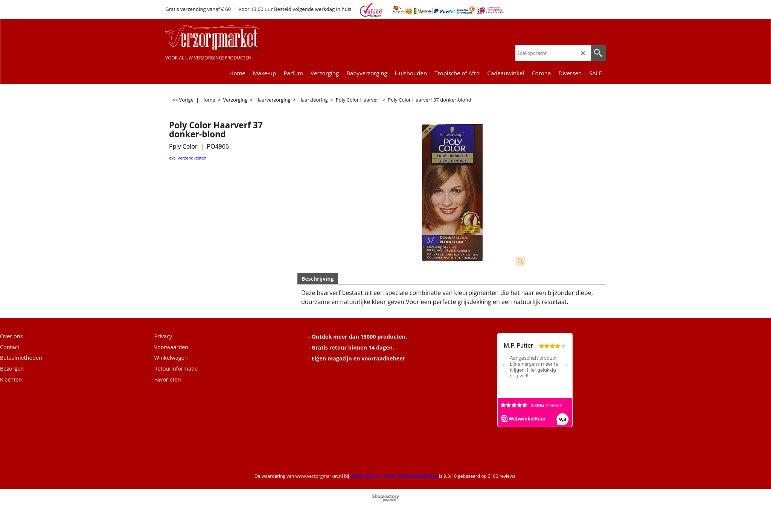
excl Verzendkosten (188, 158)
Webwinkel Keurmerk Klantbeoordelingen (394, 476)
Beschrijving (318, 279)
